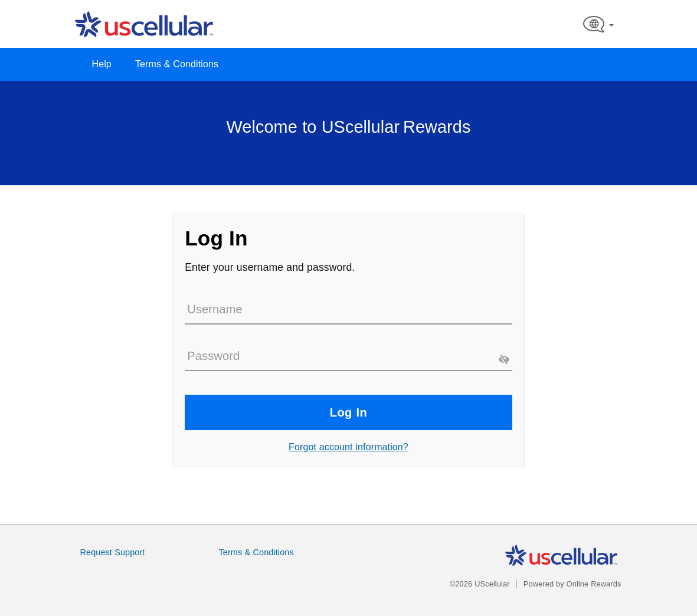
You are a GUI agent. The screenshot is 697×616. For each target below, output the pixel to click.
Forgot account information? (348, 447)
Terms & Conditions (177, 64)
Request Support (113, 552)
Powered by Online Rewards (572, 584)
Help (102, 64)
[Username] (348, 310)
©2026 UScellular (480, 584)
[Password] (348, 356)
